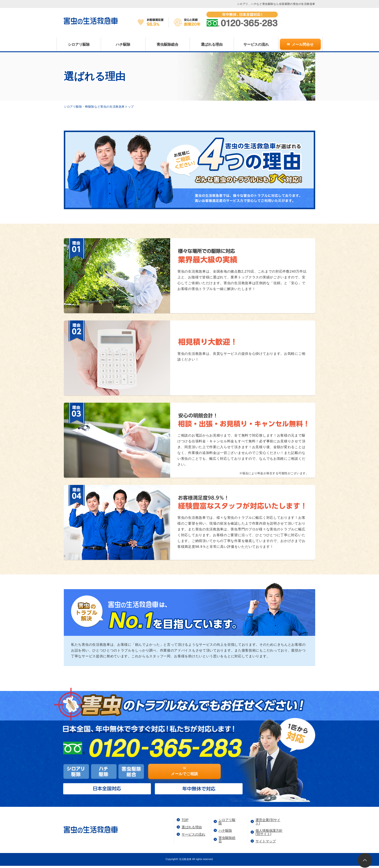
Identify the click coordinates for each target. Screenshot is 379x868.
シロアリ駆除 (79, 44)
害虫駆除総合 (168, 44)
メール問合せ (303, 44)
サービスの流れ (256, 44)
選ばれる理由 (212, 44)
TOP (185, 820)
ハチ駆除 (123, 44)
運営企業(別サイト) (268, 822)
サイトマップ (266, 841)
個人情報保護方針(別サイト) (269, 832)
